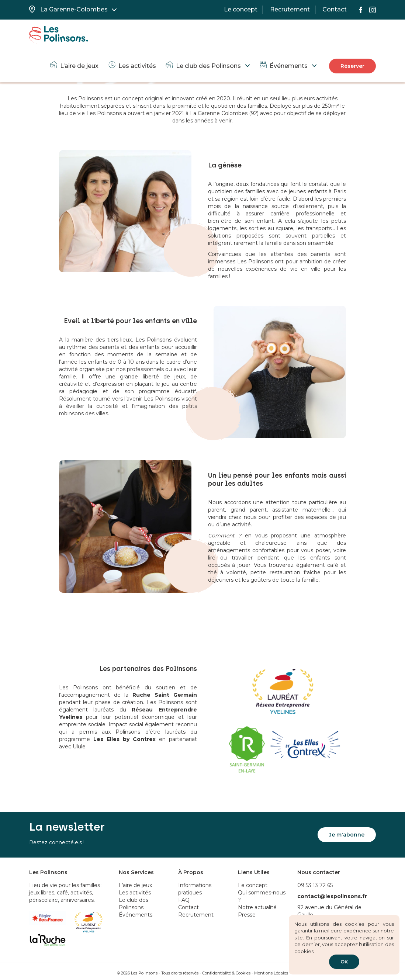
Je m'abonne (347, 835)
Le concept (241, 9)
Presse (247, 915)
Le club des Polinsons (203, 66)
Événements (283, 66)
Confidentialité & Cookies (226, 973)
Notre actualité (257, 907)
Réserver (352, 66)
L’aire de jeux (74, 66)
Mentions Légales (271, 973)
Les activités (132, 66)
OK (344, 962)
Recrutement (290, 9)
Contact (335, 9)
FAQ (184, 900)
